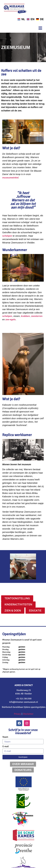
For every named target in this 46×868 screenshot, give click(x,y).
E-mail (6, 746)
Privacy (17, 714)
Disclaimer (28, 714)
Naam (5, 737)
